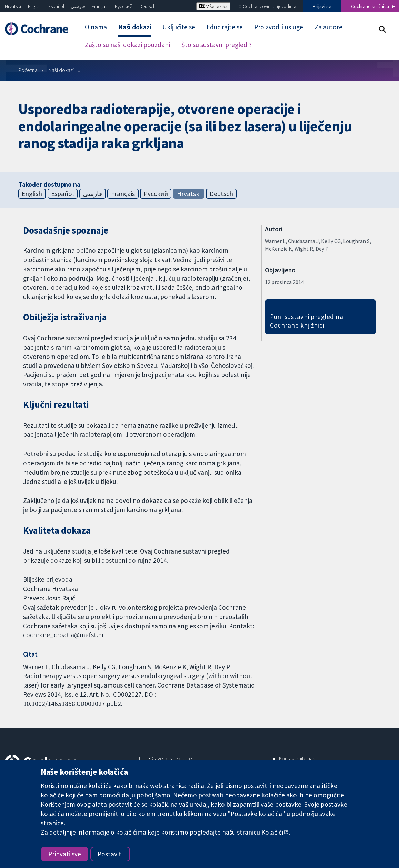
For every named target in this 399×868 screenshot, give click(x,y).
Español (56, 6)
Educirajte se (225, 27)
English (35, 6)
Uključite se (179, 27)
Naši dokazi (135, 27)
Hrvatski (13, 6)
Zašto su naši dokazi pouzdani (127, 45)
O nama (96, 27)
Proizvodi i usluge (279, 27)
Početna (28, 70)
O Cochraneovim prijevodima (267, 6)
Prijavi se (322, 6)
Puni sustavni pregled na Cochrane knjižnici (307, 321)
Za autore (328, 27)
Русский (124, 6)
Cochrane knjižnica (370, 6)
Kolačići (272, 832)
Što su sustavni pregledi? (217, 45)
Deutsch (147, 6)
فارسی (78, 6)
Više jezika (213, 6)
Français (100, 6)
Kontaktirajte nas (297, 758)
